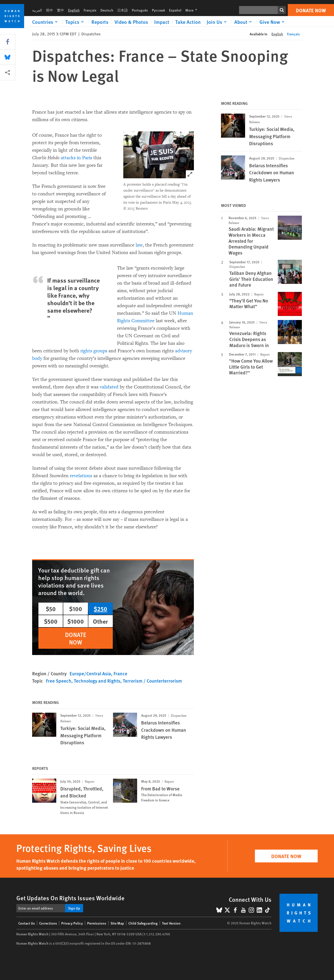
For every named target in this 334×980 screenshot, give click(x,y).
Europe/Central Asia (90, 673)
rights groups (94, 351)
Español (175, 10)
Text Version (171, 923)
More (193, 10)
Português (140, 10)
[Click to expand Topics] (75, 22)
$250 (100, 609)
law (139, 245)
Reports (100, 22)
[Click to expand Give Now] (273, 22)
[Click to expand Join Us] (217, 22)
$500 (51, 621)
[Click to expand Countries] (46, 22)
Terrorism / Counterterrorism (152, 681)
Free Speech (59, 681)
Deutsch (107, 10)
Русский (158, 10)
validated (109, 387)
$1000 (76, 621)
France (120, 673)
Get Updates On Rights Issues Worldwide (70, 898)
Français (90, 10)
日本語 (123, 10)
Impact (162, 22)
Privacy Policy (72, 923)
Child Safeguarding (143, 923)
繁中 (61, 10)
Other (100, 621)
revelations (81, 476)
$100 (76, 609)
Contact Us (27, 923)
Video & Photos (131, 22)
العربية (37, 10)
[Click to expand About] (244, 22)
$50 (51, 609)
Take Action (188, 22)
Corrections (48, 923)
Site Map (117, 923)
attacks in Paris (76, 158)
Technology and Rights (97, 681)
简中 (49, 10)
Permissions (97, 923)
